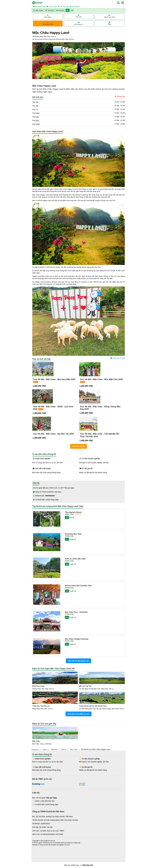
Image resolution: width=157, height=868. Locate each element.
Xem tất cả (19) (117, 358)
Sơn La (64, 749)
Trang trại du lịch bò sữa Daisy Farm (93, 706)
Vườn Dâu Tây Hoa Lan (41, 706)
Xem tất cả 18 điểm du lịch (78, 714)
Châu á (45, 749)
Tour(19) (50, 10)
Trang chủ (35, 749)
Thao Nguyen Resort (73, 512)
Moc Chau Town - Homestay (76, 612)
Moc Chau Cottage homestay (77, 639)
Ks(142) (60, 10)
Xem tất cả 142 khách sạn (78, 661)
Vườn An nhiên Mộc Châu (75, 559)
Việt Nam (54, 749)
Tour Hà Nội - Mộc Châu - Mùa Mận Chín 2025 (101, 379)
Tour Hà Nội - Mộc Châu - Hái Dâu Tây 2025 (53, 434)
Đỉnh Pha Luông (38, 686)
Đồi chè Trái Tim (85, 686)
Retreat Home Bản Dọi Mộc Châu (78, 586)
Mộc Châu (38, 10)
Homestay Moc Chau (73, 534)
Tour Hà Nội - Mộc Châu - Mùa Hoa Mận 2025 (54, 379)
